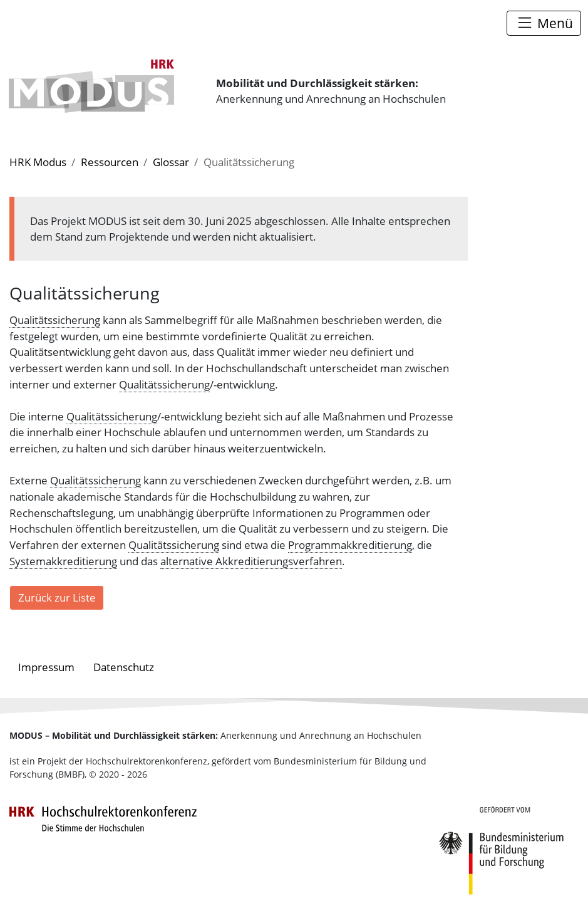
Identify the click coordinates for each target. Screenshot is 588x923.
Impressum (46, 667)
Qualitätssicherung (55, 320)
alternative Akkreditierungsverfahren (251, 561)
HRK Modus (38, 162)
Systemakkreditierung (63, 561)
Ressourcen (110, 162)
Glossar (171, 162)
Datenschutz (124, 667)
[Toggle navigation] (544, 23)
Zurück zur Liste (57, 597)
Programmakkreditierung (350, 545)
